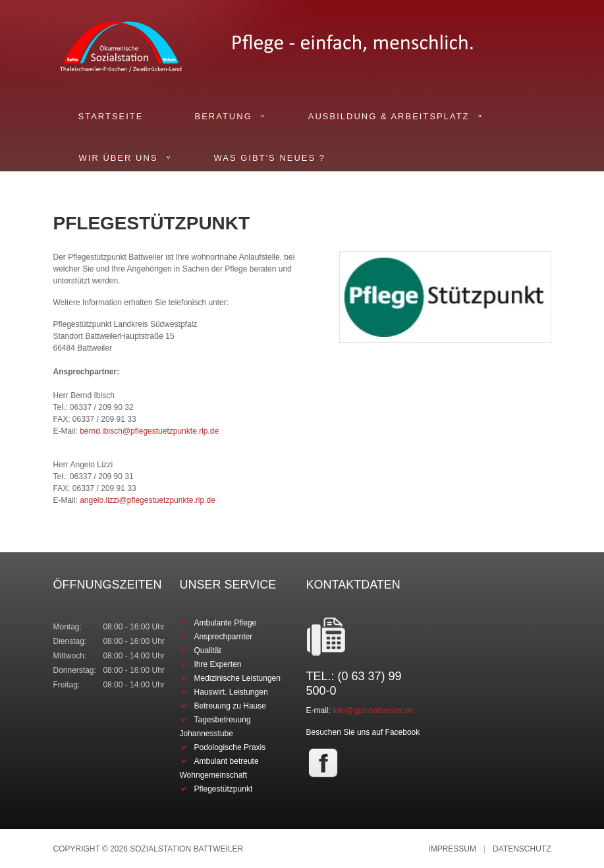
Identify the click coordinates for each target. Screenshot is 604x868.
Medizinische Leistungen (237, 678)
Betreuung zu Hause (230, 706)
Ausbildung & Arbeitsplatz (389, 116)
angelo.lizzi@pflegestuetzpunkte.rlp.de (148, 500)
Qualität (208, 651)
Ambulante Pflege (226, 623)
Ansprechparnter (224, 637)
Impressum (452, 849)
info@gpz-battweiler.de (373, 710)
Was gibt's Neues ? (270, 158)
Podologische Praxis (230, 747)
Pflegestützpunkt (224, 789)
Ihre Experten (218, 664)
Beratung (223, 116)
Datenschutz (522, 849)
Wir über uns (119, 158)
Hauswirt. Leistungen (231, 692)
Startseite (111, 116)
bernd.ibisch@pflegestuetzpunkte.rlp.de (149, 431)
